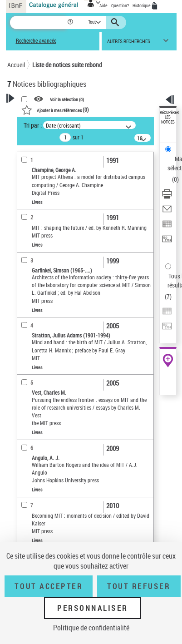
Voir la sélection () (67, 99)
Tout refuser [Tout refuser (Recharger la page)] (139, 586)
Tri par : (33, 125)
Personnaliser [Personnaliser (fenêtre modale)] (93, 608)
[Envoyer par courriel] (167, 212)
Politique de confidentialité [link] (91, 628)
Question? (120, 5)
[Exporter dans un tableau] (167, 227)
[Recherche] (38, 22)
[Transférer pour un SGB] (167, 242)
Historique (142, 5)
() (55, 109)
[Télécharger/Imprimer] (167, 197)
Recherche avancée (36, 41)
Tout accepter (49, 586)
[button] (71, 22)
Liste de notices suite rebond (67, 65)
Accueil (16, 65)
